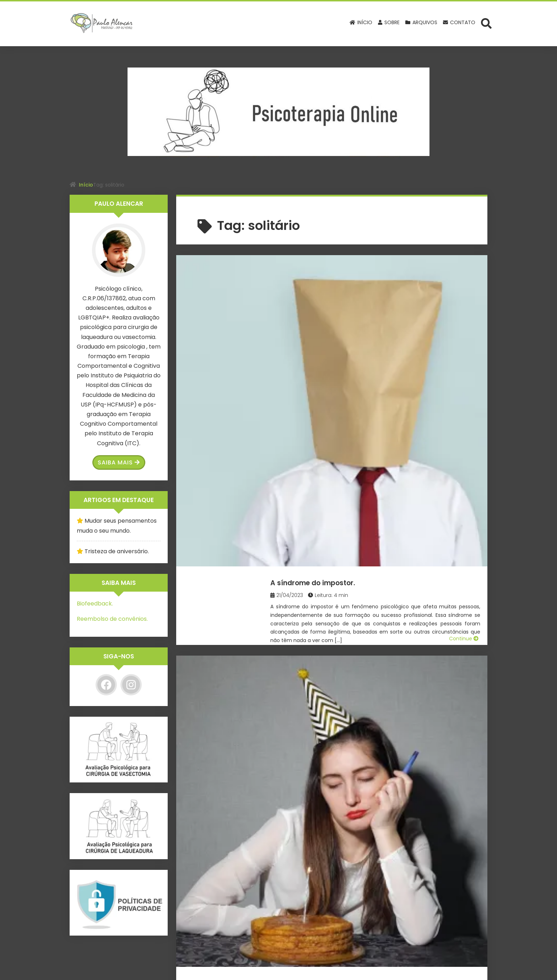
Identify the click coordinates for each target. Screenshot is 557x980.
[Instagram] (131, 685)
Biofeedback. (95, 604)
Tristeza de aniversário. (345, 388)
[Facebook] (106, 685)
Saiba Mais (119, 462)
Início (86, 185)
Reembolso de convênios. (112, 619)
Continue (464, 355)
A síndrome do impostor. (349, 271)
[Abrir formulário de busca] (486, 23)
